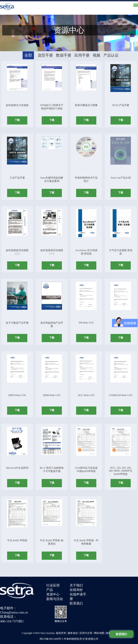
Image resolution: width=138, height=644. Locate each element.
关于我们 (77, 584)
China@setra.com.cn (104, 588)
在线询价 (77, 589)
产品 (50, 589)
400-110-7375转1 (102, 597)
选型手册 (45, 54)
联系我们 (77, 602)
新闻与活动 (55, 598)
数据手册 (64, 54)
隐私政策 (111, 625)
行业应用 (53, 584)
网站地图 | (100, 625)
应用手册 (82, 54)
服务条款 (73, 625)
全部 (28, 54)
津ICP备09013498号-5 (51, 631)
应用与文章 (86, 625)
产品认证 (111, 54)
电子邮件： (98, 584)
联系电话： (98, 593)
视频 (96, 54)
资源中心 (53, 593)
